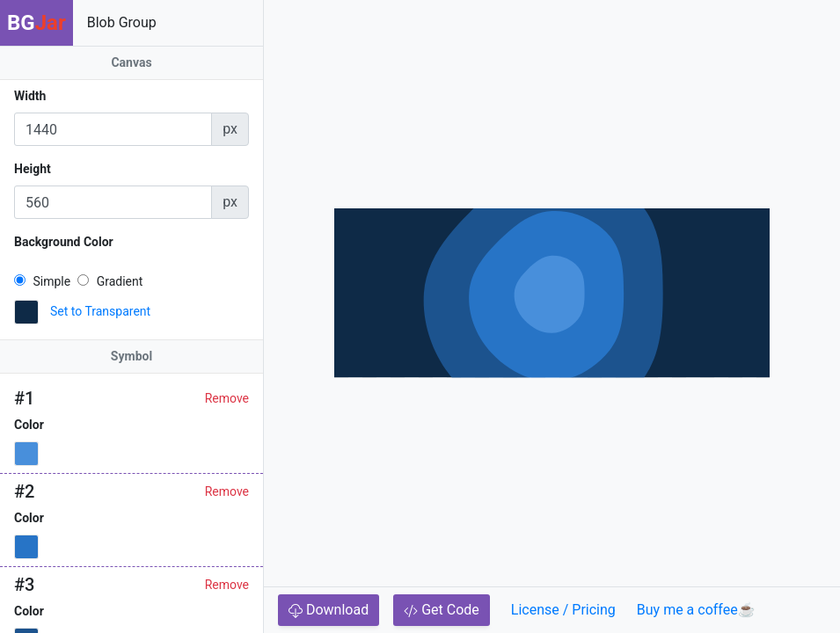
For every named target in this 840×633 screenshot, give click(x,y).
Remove (227, 398)
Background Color (64, 242)
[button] (26, 312)
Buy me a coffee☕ (696, 610)
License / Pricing (563, 610)
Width (30, 96)
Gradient (110, 281)
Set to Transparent (100, 311)
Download (329, 610)
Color (29, 425)
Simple (42, 281)
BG (37, 23)
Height (33, 169)
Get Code (442, 610)
